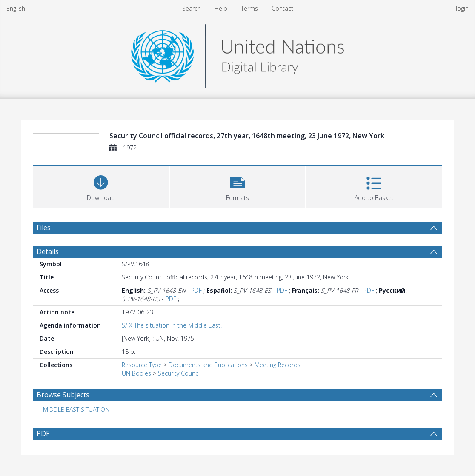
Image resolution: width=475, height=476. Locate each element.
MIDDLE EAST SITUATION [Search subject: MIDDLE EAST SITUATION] (76, 409)
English (16, 8)
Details (48, 251)
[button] (238, 186)
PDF (196, 290)
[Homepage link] (237, 54)
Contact (282, 8)
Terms (249, 8)
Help (221, 8)
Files (44, 228)
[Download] (101, 186)
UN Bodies (136, 373)
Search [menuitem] (192, 8)
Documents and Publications (208, 365)
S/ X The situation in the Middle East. (172, 325)
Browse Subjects (63, 395)
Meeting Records (278, 365)
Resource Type (142, 365)
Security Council (179, 373)
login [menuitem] (462, 8)
